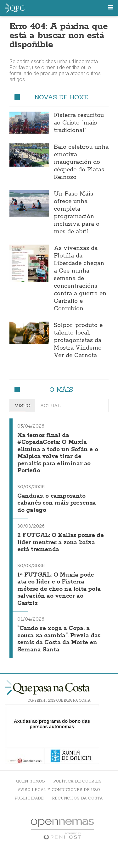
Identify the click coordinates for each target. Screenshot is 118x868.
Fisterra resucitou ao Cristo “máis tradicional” (79, 123)
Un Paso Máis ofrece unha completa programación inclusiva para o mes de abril (77, 213)
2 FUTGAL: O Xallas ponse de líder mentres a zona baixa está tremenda (60, 542)
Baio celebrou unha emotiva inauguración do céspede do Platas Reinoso (81, 162)
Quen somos (31, 781)
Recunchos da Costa (77, 798)
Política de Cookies (77, 781)
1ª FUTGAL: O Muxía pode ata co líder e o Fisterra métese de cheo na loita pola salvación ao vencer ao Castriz (59, 589)
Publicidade (29, 798)
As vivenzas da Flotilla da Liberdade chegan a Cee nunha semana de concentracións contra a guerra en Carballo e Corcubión (80, 279)
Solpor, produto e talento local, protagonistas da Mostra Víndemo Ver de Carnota (78, 340)
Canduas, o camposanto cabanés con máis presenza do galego (57, 503)
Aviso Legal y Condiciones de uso (59, 790)
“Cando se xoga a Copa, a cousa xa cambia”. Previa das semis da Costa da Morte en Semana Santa (59, 639)
